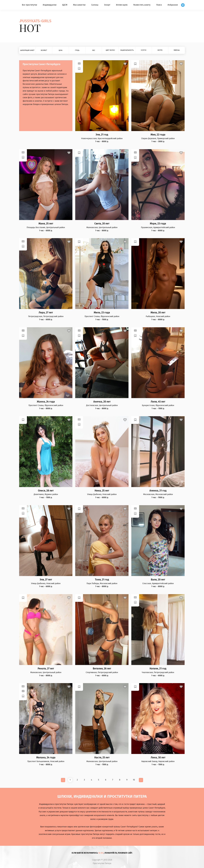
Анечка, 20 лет (102, 402)
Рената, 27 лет (46, 669)
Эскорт (107, 5)
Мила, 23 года (102, 313)
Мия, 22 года (158, 135)
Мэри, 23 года (158, 224)
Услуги (144, 50)
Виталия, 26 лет (102, 669)
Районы (177, 50)
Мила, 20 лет (158, 313)
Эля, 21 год (102, 135)
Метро (160, 50)
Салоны (95, 5)
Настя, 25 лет (102, 758)
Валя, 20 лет (158, 580)
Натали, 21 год (158, 669)
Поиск (159, 5)
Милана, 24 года (46, 758)
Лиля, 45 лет (158, 402)
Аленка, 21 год (158, 491)
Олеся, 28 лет (46, 491)
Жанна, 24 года (46, 402)
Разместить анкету (142, 5)
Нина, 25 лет (102, 491)
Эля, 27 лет (46, 580)
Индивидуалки (50, 5)
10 (134, 780)
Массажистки (79, 5)
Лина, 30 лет (158, 758)
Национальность (127, 50)
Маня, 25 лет (46, 224)
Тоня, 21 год (102, 580)
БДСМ (65, 5)
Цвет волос (110, 50)
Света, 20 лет (102, 224)
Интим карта (122, 5)
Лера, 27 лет (46, 313)
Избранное (173, 5)
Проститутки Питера (102, 863)
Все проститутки (29, 5)
